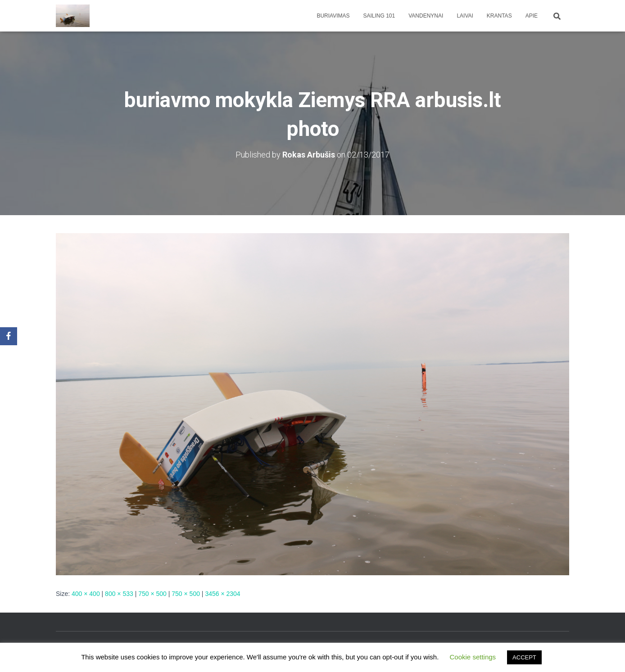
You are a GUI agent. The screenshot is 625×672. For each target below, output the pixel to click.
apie (532, 16)
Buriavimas (333, 16)
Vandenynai (426, 16)
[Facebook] (9, 336)
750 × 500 (152, 594)
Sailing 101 (379, 16)
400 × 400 (86, 594)
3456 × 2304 (222, 594)
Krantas (499, 16)
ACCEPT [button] (524, 657)
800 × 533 (119, 594)
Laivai (465, 16)
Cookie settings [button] (473, 657)
